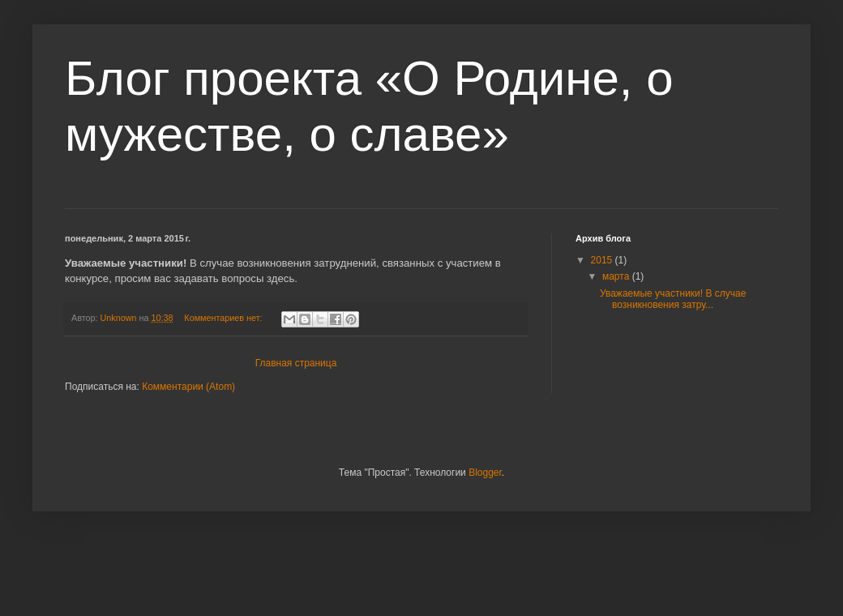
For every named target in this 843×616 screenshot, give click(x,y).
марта (617, 276)
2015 (603, 260)
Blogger (485, 473)
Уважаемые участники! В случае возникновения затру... (673, 299)
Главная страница (296, 363)
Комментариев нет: (224, 318)
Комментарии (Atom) (188, 387)
